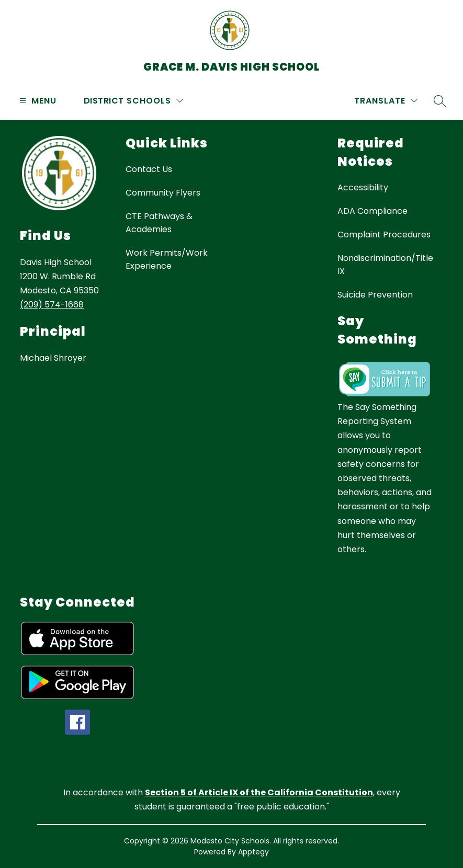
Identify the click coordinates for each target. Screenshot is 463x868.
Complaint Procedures (384, 235)
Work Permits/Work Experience (167, 259)
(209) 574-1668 (52, 305)
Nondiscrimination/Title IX (385, 265)
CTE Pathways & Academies (159, 223)
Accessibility (363, 187)
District (104, 101)
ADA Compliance (372, 211)
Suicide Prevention (375, 295)
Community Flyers (163, 193)
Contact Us (149, 169)
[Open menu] (37, 101)
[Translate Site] (386, 101)
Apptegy (253, 852)
